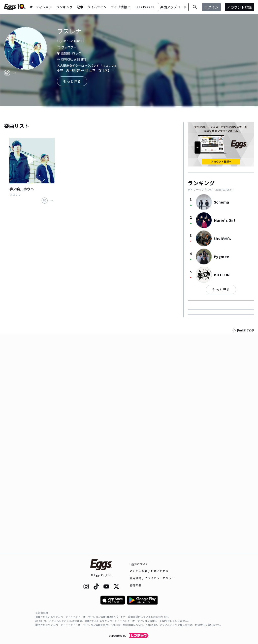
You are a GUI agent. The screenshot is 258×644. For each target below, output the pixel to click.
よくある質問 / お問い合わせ (149, 571)
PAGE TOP (243, 550)
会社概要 (136, 585)
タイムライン (97, 7)
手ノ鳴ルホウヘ (22, 189)
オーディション (41, 7)
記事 (80, 7)
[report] (14, 73)
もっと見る (221, 290)
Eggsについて (139, 564)
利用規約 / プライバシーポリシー (152, 578)
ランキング (64, 7)
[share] (7, 73)
